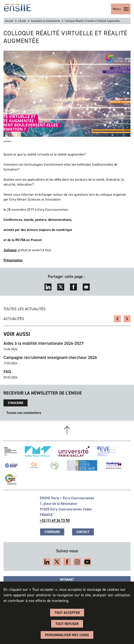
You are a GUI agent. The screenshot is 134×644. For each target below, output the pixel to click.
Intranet (67, 580)
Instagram (77, 562)
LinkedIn (48, 287)
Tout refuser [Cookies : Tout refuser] (67, 624)
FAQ (7, 372)
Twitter (61, 287)
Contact (83, 532)
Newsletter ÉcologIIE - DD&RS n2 (117, 319)
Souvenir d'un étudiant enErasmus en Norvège (127, 319)
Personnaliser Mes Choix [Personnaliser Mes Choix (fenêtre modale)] (67, 635)
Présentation (13, 260)
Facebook (73, 287)
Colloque (10, 250)
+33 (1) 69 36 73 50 (55, 520)
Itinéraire (52, 532)
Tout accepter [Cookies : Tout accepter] (67, 613)
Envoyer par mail (86, 287)
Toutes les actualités (25, 309)
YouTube (87, 562)
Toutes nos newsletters (24, 413)
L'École (22, 21)
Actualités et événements (45, 21)
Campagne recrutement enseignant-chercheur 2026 (50, 358)
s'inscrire (16, 403)
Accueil (9, 21)
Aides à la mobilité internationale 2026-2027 (44, 343)
